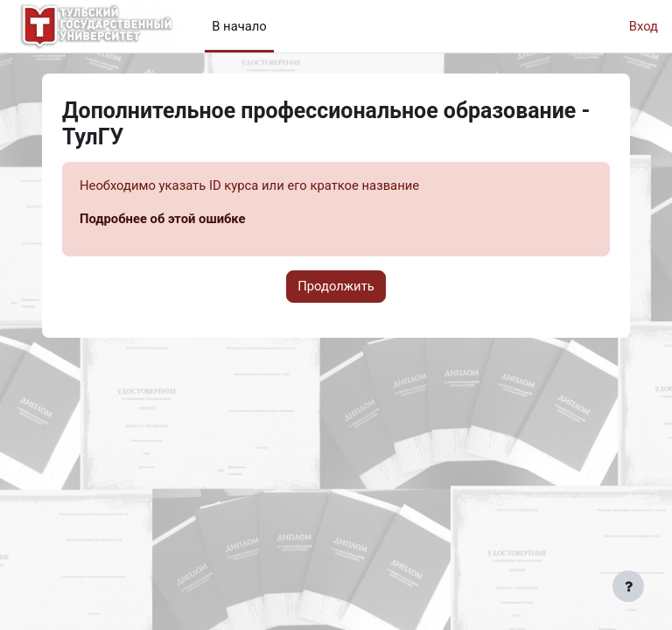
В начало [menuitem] (239, 26)
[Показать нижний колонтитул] (628, 586)
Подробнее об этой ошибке (163, 219)
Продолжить (336, 286)
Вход (644, 26)
